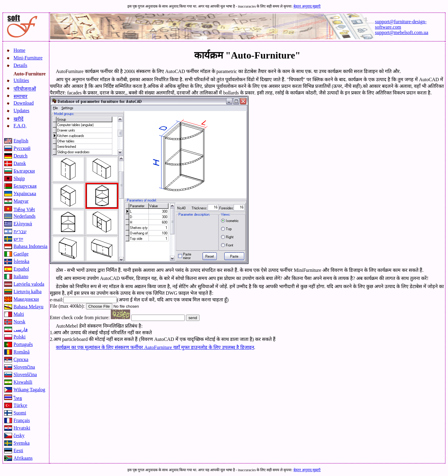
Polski (20, 337)
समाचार (21, 96)
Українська (25, 194)
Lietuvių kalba (28, 292)
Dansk (20, 163)
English (21, 141)
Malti (19, 314)
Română (22, 352)
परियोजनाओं (25, 89)
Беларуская (25, 186)
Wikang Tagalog (29, 390)
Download (24, 103)
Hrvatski (22, 428)
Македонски (26, 299)
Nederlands (25, 216)
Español (21, 269)
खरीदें (19, 119)
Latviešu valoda (29, 284)
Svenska (22, 443)
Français (22, 420)
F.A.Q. (20, 126)
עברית (20, 232)
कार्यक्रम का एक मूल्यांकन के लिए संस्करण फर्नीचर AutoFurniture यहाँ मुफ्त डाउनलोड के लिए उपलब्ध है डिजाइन (155, 347)
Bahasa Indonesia (30, 246)
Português (23, 344)
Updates (21, 111)
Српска (21, 359)
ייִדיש (18, 239)
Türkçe (20, 405)
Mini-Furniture (28, 58)
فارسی (21, 330)
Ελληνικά (23, 224)
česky (19, 435)
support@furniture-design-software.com (401, 24)
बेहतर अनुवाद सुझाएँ (307, 6)
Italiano (21, 276)
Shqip (19, 178)
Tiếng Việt (24, 209)
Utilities (21, 80)
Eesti (18, 451)
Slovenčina (24, 367)
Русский (22, 148)
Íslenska (21, 261)
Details (20, 65)
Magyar (21, 201)
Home (19, 50)
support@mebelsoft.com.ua (402, 32)
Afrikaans (23, 458)
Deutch (21, 156)
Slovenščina (25, 374)
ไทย (18, 398)
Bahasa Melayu (29, 307)
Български (24, 171)
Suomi (20, 413)
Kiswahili (23, 382)
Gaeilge (21, 254)
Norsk (19, 322)
